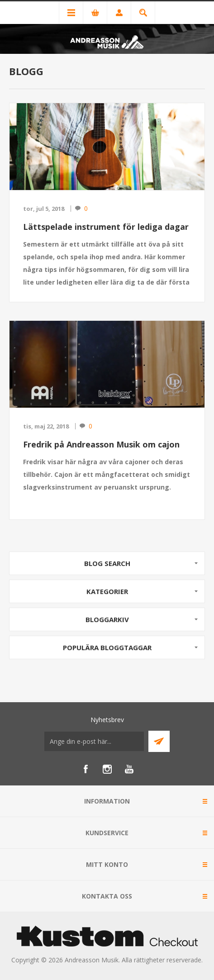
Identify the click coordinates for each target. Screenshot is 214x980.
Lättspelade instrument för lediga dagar (106, 227)
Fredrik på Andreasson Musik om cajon (101, 444)
